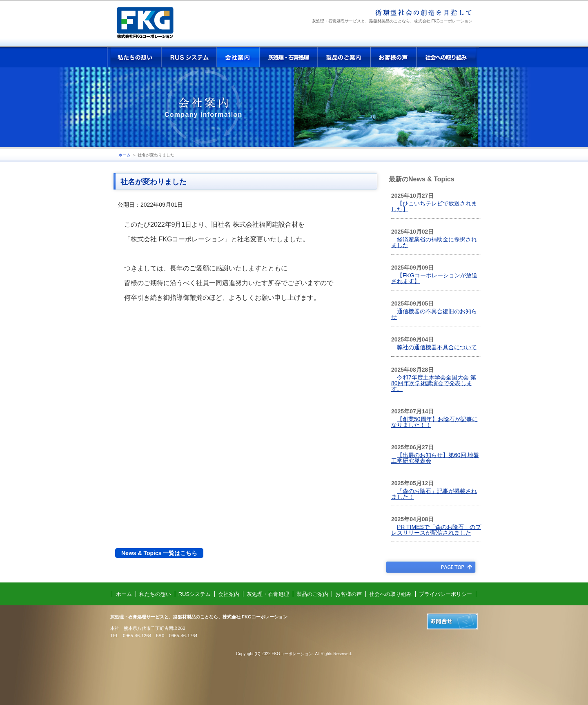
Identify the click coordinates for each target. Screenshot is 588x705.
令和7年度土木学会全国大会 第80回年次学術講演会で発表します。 (434, 383)
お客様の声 (394, 57)
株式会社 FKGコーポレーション (152, 26)
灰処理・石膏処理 (289, 57)
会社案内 (238, 57)
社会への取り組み (448, 57)
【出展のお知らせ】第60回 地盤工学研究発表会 (435, 458)
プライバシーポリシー (445, 594)
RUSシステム (189, 57)
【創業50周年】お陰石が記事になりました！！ (434, 422)
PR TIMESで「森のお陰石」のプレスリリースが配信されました (436, 530)
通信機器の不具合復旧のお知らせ (434, 314)
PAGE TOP (431, 567)
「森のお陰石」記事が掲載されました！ (434, 494)
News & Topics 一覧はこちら (159, 553)
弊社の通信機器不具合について (437, 347)
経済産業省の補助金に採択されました (434, 242)
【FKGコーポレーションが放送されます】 (434, 278)
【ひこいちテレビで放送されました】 (434, 206)
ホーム (125, 155)
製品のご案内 (344, 57)
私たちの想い (134, 57)
